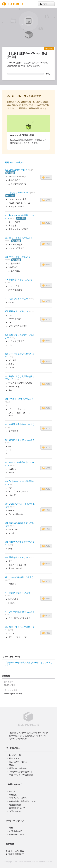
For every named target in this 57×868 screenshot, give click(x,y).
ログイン (44, 4)
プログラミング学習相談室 (21, 775)
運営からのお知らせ (18, 768)
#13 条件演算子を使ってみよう (20, 424)
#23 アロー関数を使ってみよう (20, 612)
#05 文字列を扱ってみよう (18, 257)
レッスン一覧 (15, 755)
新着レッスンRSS (16, 851)
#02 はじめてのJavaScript (17, 193)
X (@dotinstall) (16, 831)
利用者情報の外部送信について (23, 801)
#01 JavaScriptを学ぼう (16, 170)
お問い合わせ (15, 811)
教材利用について (17, 808)
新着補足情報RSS (16, 854)
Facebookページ (16, 834)
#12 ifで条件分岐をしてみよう (19, 399)
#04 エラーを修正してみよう (19, 238)
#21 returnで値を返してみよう (19, 577)
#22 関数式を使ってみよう (18, 593)
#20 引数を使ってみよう (16, 557)
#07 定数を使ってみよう (16, 299)
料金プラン (14, 758)
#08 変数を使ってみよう (16, 311)
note (11, 828)
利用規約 (13, 795)
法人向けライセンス (18, 762)
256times (13, 765)
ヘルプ (12, 791)
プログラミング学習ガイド (21, 772)
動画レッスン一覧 (14, 163)
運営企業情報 (15, 805)
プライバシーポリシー (19, 798)
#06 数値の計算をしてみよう (19, 280)
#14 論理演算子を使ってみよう (20, 440)
